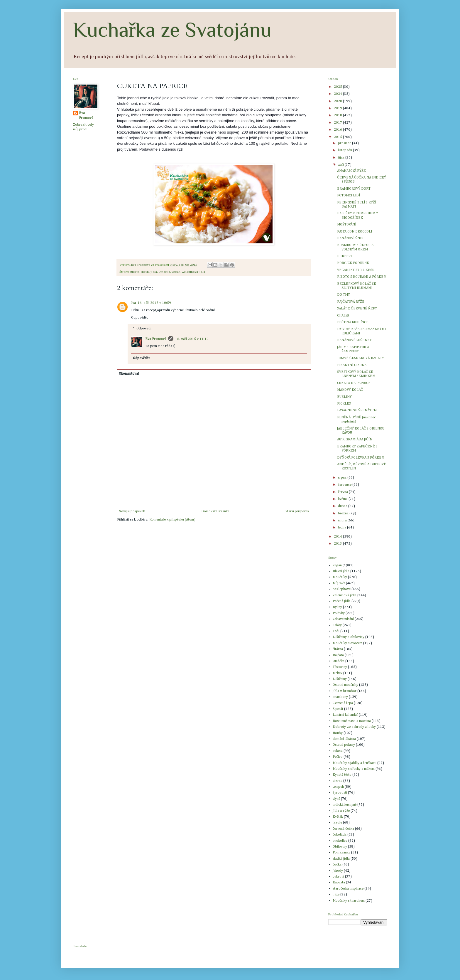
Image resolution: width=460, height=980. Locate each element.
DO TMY (344, 295)
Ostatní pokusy (344, 745)
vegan (176, 272)
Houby (338, 733)
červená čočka (343, 829)
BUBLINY (344, 397)
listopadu (345, 150)
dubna (343, 506)
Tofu (336, 631)
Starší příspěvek (297, 511)
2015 (338, 137)
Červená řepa (343, 703)
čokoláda (340, 835)
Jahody (338, 871)
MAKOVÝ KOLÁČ (350, 390)
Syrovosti (340, 793)
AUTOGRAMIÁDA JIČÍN (355, 440)
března (344, 513)
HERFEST (345, 256)
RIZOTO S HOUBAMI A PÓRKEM (362, 277)
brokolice (340, 841)
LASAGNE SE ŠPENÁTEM (357, 410)
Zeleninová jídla (193, 272)
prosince (345, 143)
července (345, 485)
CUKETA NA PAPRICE (354, 383)
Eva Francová (156, 339)
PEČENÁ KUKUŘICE (353, 322)
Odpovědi (144, 329)
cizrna (338, 781)
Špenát (338, 709)
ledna (343, 528)
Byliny (337, 607)
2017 (338, 123)
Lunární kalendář (345, 715)
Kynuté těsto (342, 775)
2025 (338, 87)
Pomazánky (341, 853)
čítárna (338, 649)
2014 (338, 537)
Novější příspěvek (132, 511)
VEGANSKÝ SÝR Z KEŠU (356, 270)
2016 (338, 130)
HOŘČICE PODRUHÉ (353, 263)
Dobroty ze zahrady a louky (354, 727)
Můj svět (339, 583)
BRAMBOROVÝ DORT (354, 189)
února (343, 521)
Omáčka (164, 272)
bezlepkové (342, 589)
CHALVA (343, 316)
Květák (338, 817)
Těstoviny (340, 667)
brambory (340, 697)
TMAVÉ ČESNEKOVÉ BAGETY (361, 358)
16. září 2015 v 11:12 (192, 339)
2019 (338, 108)
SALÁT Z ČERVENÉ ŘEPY (357, 309)
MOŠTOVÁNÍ (347, 225)
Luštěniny (340, 679)
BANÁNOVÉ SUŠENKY (354, 340)
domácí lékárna (344, 739)
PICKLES (344, 404)
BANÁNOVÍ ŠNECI (351, 238)
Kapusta (339, 883)
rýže (336, 895)
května (343, 499)
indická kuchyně (345, 805)
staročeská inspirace (348, 889)
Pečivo (338, 757)
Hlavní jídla (149, 272)
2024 (338, 94)
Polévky (339, 613)
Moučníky (340, 577)
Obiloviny (340, 847)
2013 (338, 544)
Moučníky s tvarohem (349, 901)
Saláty (337, 625)
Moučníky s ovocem (347, 643)
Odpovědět (139, 318)
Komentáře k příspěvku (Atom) (172, 520)
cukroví (338, 877)
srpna (343, 478)
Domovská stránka (215, 511)
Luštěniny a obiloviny (349, 637)
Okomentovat (129, 374)
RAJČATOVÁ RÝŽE (351, 302)
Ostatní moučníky (345, 685)
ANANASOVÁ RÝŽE (351, 171)
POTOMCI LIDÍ (349, 196)
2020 (338, 101)
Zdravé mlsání (343, 619)
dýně (336, 799)
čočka (337, 865)
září (341, 165)
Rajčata (338, 655)
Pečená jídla (342, 601)
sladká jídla (341, 859)
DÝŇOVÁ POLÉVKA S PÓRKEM (361, 458)
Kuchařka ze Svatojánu (172, 30)
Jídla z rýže (341, 811)
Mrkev (338, 673)
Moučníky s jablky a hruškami (355, 763)
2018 (338, 115)
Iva (133, 303)
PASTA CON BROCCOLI (355, 232)
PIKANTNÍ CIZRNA (352, 365)
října (342, 158)
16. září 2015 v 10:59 (154, 303)
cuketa (134, 272)
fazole (337, 823)
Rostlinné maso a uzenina (352, 721)
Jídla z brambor (345, 691)
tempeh (338, 787)
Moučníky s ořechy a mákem (354, 769)
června (343, 492)
